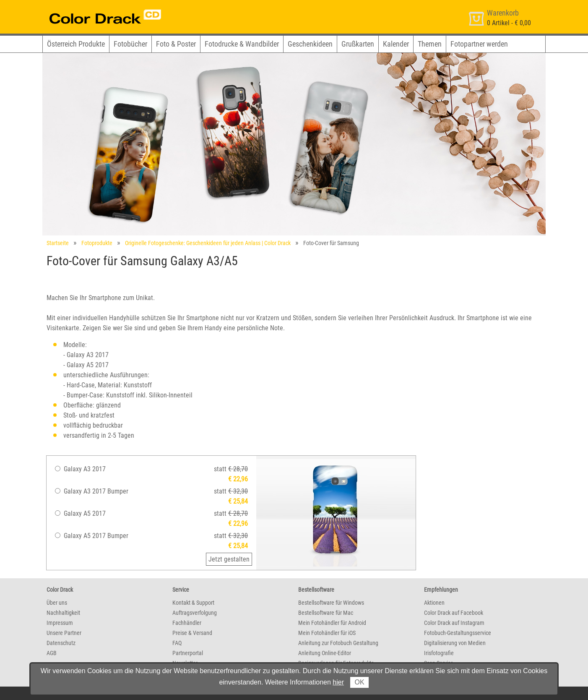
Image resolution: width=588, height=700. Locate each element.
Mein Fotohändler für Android (332, 623)
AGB (52, 653)
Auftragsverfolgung (195, 613)
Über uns (57, 603)
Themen (430, 44)
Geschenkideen (310, 44)
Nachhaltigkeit (63, 613)
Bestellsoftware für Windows (331, 603)
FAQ (177, 643)
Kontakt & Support (193, 603)
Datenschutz (61, 643)
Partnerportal (188, 653)
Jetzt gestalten (229, 559)
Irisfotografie (439, 653)
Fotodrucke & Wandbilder (242, 44)
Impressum (60, 623)
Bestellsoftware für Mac (326, 613)
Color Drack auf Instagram (454, 623)
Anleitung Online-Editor (325, 653)
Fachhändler (187, 623)
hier (338, 682)
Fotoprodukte (97, 243)
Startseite (58, 243)
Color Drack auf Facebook (454, 613)
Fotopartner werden (479, 44)
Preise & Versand (192, 633)
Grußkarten (358, 44)
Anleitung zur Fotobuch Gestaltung (338, 643)
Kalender (396, 44)
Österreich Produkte (76, 44)
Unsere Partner (64, 633)
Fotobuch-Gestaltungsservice (458, 633)
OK (359, 682)
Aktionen (434, 603)
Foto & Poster (176, 44)
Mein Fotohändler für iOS (327, 633)
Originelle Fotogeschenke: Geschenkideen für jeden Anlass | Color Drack (208, 243)
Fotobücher (130, 44)
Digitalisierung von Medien (455, 643)
